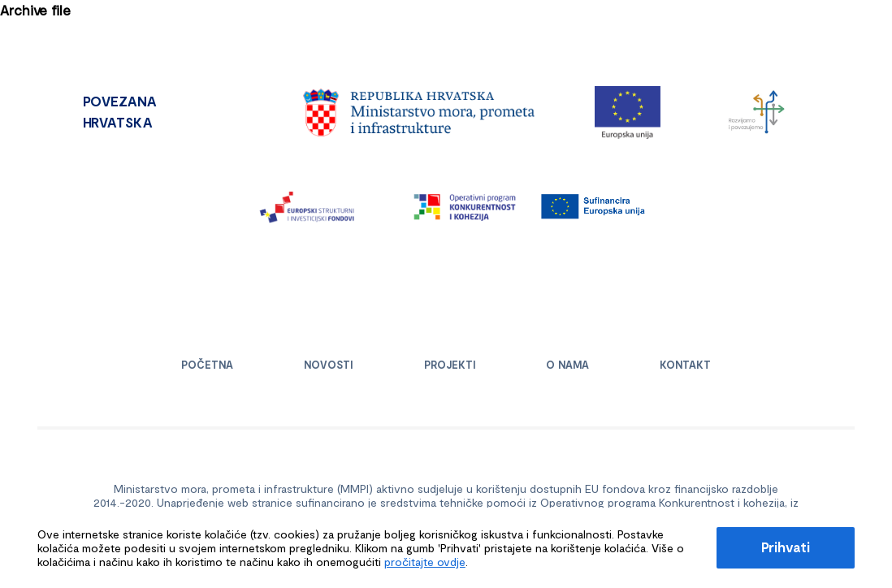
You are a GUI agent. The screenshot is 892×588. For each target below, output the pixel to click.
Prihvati (786, 547)
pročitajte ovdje (425, 562)
